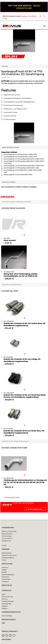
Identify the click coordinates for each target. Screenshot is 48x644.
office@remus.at (6, 541)
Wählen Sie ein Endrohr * (12, 285)
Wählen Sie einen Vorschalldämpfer (16, 202)
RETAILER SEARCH (9, 620)
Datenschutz (5, 577)
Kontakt (4, 545)
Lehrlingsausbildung (8, 558)
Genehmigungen (7, 604)
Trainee (4, 560)
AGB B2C (4, 570)
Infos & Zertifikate (7, 616)
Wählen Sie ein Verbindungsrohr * (15, 441)
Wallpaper (5, 606)
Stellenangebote (7, 553)
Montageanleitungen (8, 601)
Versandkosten (30, 503)
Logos (3, 594)
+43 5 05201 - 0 (8, 538)
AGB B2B (4, 572)
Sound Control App (7, 597)
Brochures (5, 599)
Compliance (5, 582)
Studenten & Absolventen (9, 555)
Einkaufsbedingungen (8, 575)
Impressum (5, 567)
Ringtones (5, 608)
